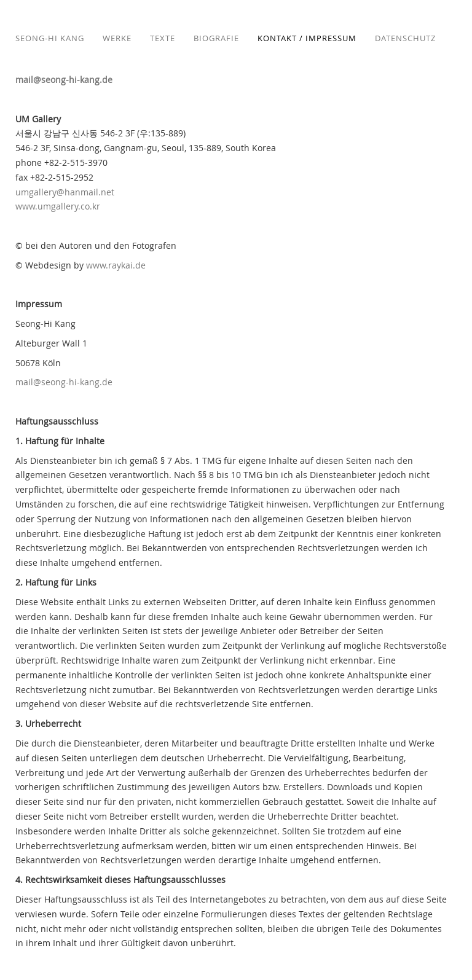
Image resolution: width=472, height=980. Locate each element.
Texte (163, 38)
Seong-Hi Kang (50, 38)
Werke (117, 38)
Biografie (216, 38)
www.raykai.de (116, 265)
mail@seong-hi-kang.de (64, 80)
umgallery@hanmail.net (65, 192)
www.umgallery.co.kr (58, 206)
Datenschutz (405, 38)
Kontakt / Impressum (307, 38)
